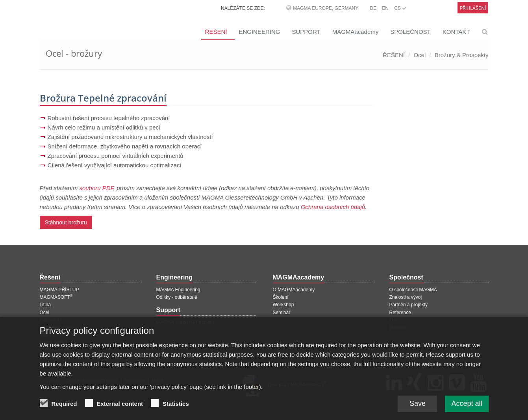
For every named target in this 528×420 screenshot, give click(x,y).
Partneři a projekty (409, 305)
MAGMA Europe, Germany (326, 8)
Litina (45, 305)
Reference (400, 313)
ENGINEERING (259, 32)
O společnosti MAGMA (413, 290)
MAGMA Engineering (178, 290)
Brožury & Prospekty (462, 55)
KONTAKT (456, 32)
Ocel (420, 55)
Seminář (282, 313)
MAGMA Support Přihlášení (185, 322)
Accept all (467, 410)
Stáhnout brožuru (66, 222)
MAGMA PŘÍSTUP (59, 290)
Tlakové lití (51, 320)
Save (418, 410)
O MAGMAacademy (294, 290)
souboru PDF (96, 188)
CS (400, 8)
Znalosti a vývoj (406, 297)
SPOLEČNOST (410, 32)
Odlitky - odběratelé (177, 297)
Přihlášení (473, 8)
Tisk (394, 320)
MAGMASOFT (56, 297)
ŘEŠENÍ (216, 32)
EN (385, 8)
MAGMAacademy (356, 32)
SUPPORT (306, 32)
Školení (281, 297)
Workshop (283, 305)
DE (373, 8)
